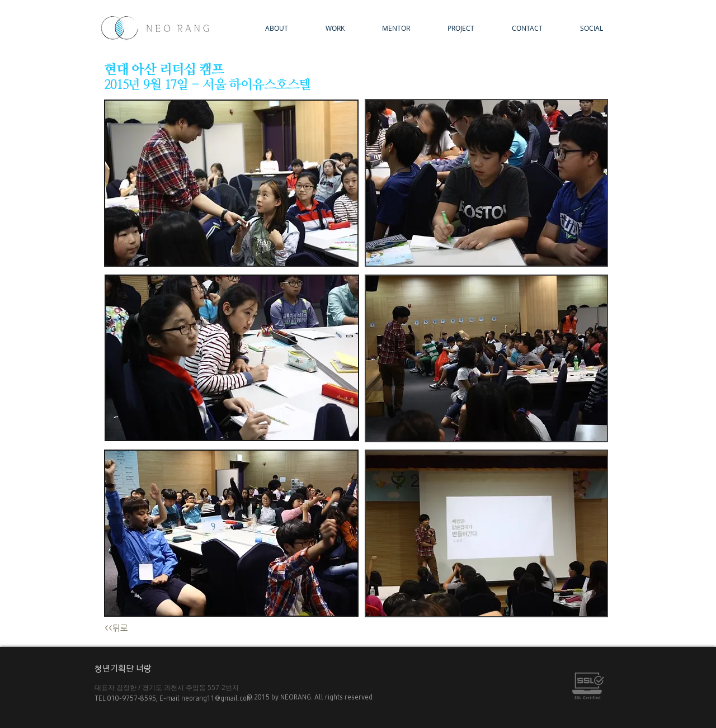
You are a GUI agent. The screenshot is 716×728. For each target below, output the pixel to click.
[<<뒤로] (125, 629)
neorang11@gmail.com (219, 698)
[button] (451, 28)
